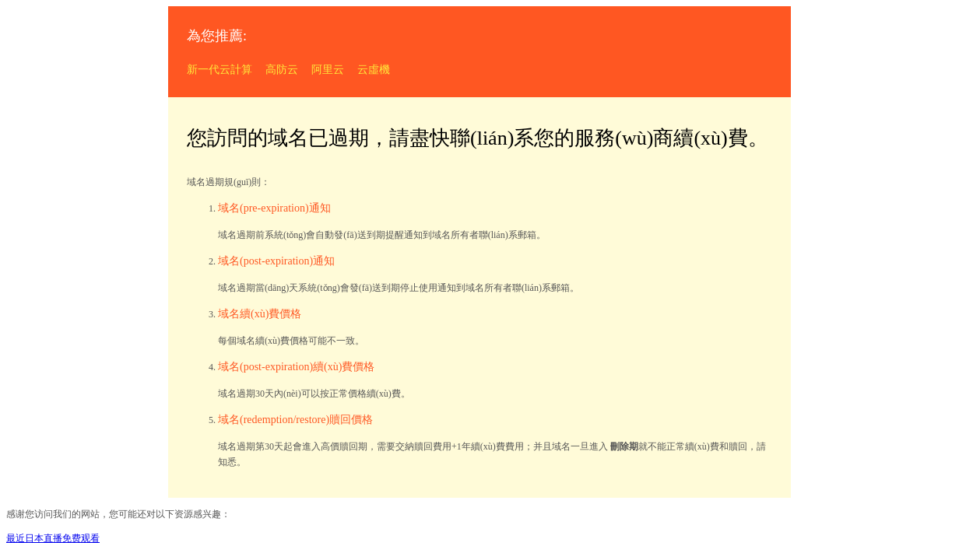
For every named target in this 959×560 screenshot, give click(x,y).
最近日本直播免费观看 (53, 538)
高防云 (282, 70)
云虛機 (374, 70)
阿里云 (328, 70)
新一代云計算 (220, 70)
